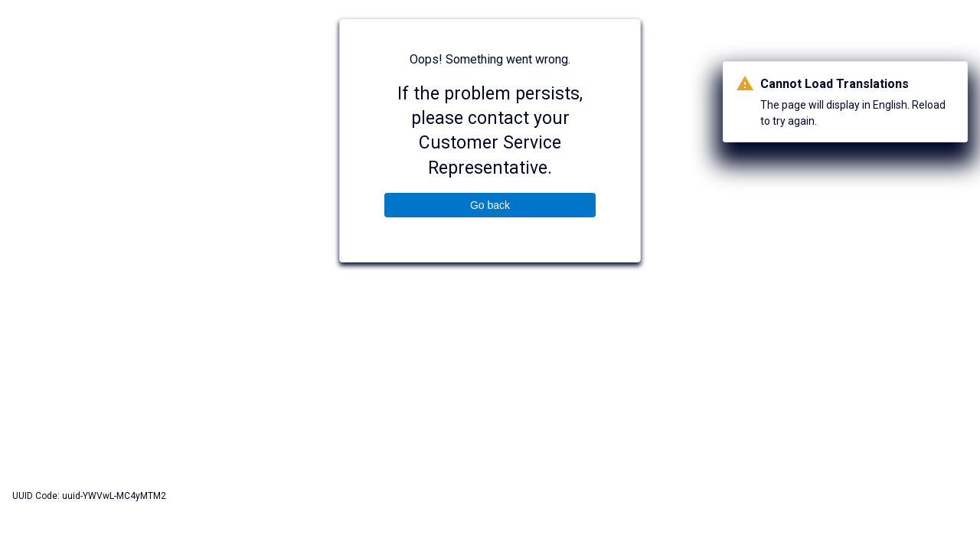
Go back (490, 205)
